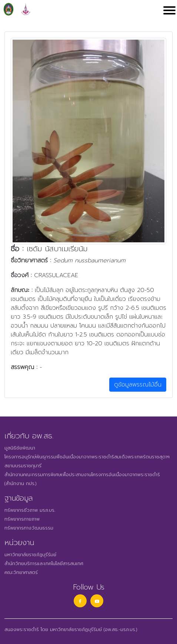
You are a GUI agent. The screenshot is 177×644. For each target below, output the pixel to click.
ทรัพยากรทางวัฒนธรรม (29, 528)
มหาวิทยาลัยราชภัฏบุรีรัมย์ (30, 555)
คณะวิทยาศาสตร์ (21, 572)
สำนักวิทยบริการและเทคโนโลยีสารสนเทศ (44, 564)
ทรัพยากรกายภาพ (22, 519)
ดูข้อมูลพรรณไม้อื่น (138, 385)
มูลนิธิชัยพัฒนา (20, 448)
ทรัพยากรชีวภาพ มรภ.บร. (30, 510)
